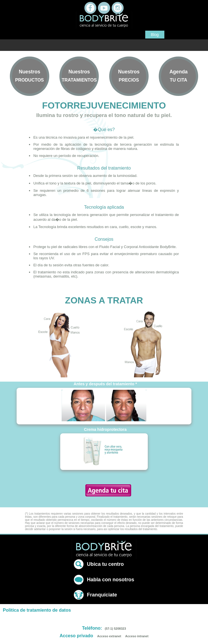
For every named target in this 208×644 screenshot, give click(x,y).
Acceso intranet (137, 636)
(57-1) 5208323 (115, 629)
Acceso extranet (109, 636)
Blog (155, 35)
